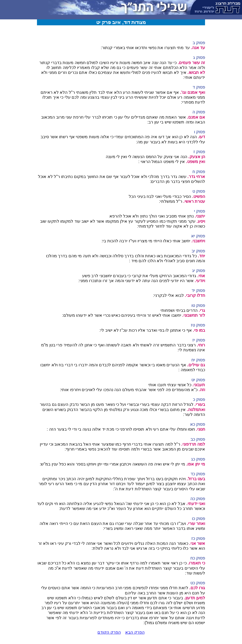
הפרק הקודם (109, 632)
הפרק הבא (135, 632)
